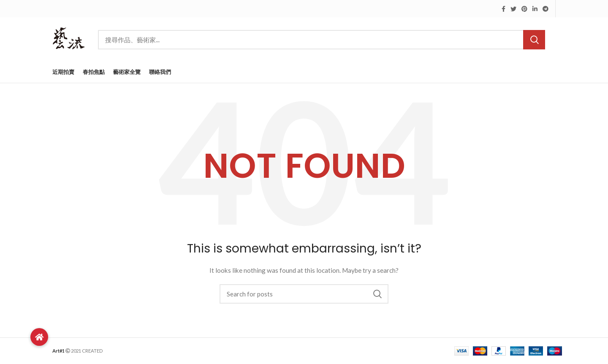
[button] (39, 337)
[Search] (322, 40)
